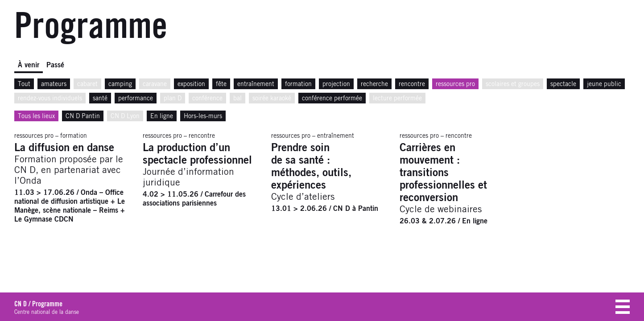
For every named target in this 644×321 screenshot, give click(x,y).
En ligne (162, 116)
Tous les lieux (36, 116)
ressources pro (455, 84)
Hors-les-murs (203, 116)
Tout (24, 84)
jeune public (604, 84)
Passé (55, 65)
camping (120, 84)
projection (336, 84)
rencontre (412, 84)
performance (136, 99)
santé (100, 99)
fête (221, 84)
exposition (191, 84)
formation (298, 84)
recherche (374, 84)
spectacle (563, 84)
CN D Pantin (83, 116)
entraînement (256, 84)
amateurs (54, 84)
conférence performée (332, 99)
